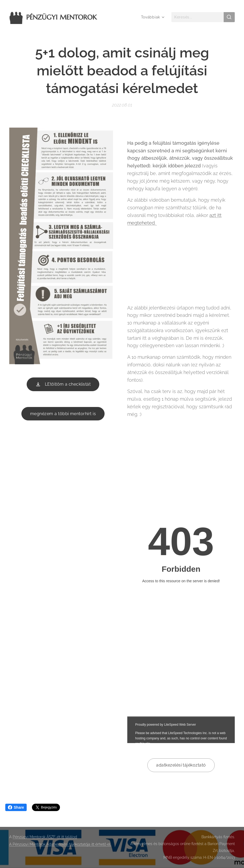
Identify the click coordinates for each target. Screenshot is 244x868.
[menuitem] (151, 17)
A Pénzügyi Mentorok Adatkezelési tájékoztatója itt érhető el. (60, 844)
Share (16, 807)
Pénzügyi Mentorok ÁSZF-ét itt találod (45, 837)
